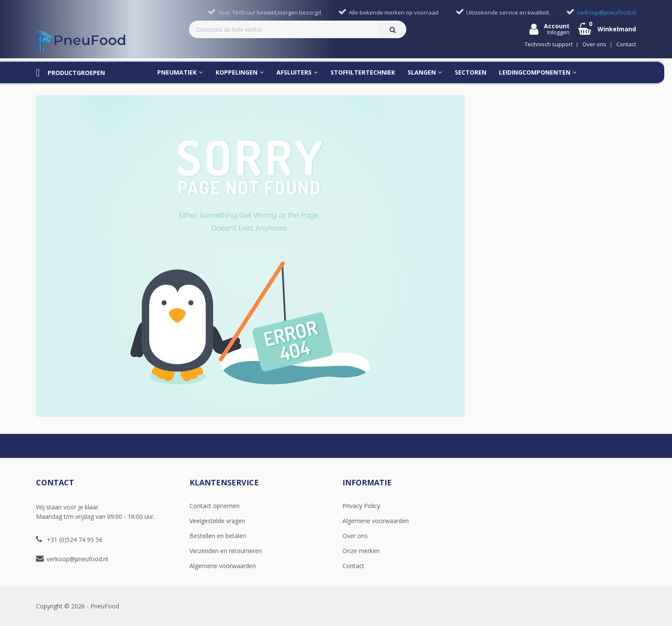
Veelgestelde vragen (217, 521)
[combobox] (285, 29)
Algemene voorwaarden (223, 566)
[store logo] (81, 42)
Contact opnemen (214, 506)
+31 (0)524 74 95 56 (75, 540)
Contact (353, 566)
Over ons (355, 536)
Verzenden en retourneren (226, 551)
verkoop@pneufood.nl (77, 559)
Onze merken (361, 551)
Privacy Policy (361, 506)
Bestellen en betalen (218, 536)
